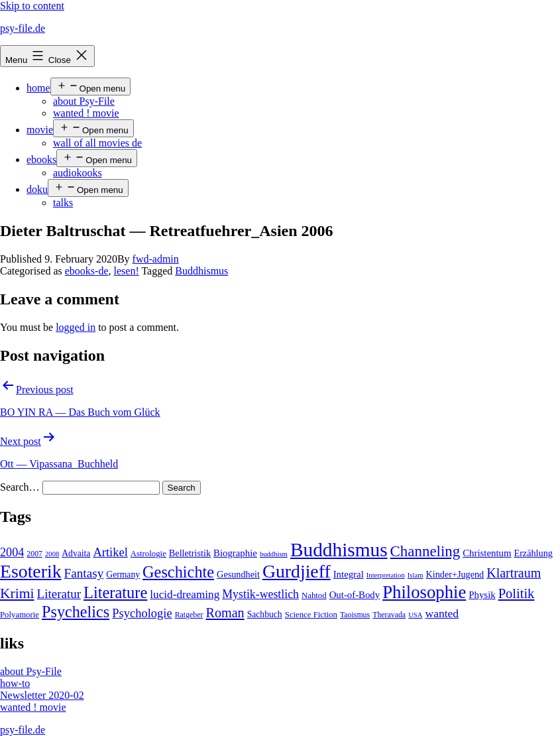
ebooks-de (87, 271)
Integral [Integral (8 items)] (349, 574)
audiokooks (78, 173)
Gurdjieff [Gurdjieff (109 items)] (297, 571)
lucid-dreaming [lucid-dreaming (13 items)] (185, 594)
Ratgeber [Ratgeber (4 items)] (189, 615)
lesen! (127, 271)
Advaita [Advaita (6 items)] (76, 553)
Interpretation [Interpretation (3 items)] (386, 575)
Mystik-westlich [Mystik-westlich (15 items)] (260, 594)
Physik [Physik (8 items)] (482, 595)
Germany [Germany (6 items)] (123, 575)
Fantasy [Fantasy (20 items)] (84, 573)
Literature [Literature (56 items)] (115, 592)
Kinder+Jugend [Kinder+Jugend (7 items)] (455, 574)
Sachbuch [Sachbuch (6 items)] (265, 614)
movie (40, 130)
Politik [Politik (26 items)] (517, 593)
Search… (20, 487)
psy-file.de (23, 28)
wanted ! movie (86, 113)
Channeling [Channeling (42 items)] (425, 551)
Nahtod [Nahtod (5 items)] (314, 595)
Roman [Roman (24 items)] (225, 613)
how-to (15, 683)
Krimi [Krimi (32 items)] (17, 593)
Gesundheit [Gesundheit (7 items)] (238, 574)
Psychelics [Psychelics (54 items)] (76, 612)
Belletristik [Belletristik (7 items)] (190, 553)
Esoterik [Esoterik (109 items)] (31, 571)
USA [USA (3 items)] (415, 615)
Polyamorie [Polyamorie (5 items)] (20, 615)
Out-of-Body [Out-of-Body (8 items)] (355, 595)
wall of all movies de (97, 143)
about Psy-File (84, 101)
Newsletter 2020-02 (42, 695)
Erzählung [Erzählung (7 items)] (533, 553)
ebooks (41, 159)
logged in (76, 327)
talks (63, 203)
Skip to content (32, 6)
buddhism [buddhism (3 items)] (274, 554)
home (38, 88)
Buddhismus (201, 271)
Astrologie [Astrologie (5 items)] (148, 554)
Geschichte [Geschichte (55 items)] (178, 572)
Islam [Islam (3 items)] (416, 575)
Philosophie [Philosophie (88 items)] (424, 592)
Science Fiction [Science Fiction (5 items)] (311, 615)
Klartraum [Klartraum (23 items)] (514, 573)
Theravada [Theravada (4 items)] (389, 615)
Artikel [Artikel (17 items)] (110, 552)
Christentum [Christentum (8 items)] (487, 553)
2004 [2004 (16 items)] (12, 552)
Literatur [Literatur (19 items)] (59, 594)
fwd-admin (156, 259)
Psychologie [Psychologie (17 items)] (142, 613)
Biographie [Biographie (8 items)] (235, 553)
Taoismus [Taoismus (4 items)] (355, 615)
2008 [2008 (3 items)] (52, 554)
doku (37, 189)
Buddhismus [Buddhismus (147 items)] (339, 550)
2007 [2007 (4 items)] (34, 554)
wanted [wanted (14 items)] (442, 613)
